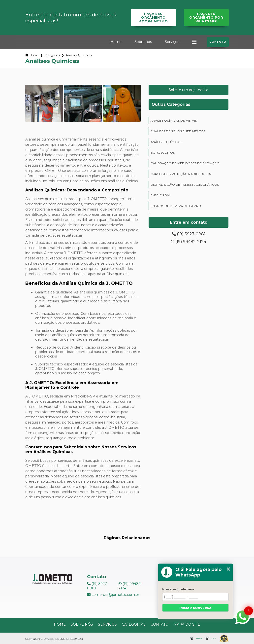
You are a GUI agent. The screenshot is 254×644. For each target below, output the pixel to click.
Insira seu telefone (178, 589)
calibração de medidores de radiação (185, 163)
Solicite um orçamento (189, 90)
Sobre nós (143, 42)
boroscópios (163, 153)
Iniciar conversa (195, 608)
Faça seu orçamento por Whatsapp (206, 18)
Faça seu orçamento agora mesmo (153, 18)
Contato (218, 42)
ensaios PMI (160, 195)
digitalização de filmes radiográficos (185, 185)
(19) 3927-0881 (189, 234)
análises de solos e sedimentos (178, 131)
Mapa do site (187, 624)
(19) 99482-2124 (189, 242)
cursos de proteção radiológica (181, 174)
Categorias (52, 55)
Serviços (172, 42)
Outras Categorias (171, 104)
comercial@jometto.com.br (113, 595)
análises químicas (166, 142)
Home (116, 42)
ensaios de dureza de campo (176, 206)
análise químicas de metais (174, 121)
